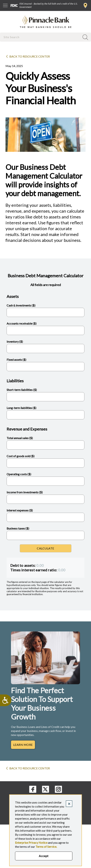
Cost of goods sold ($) (21, 456)
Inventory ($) (15, 341)
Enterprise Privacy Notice (31, 843)
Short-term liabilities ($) (22, 390)
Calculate (45, 548)
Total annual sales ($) (20, 438)
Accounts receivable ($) (22, 323)
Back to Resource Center (30, 56)
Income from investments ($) (25, 492)
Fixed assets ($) (16, 360)
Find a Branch (85, 5)
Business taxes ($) (18, 528)
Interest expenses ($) (20, 510)
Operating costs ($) (19, 474)
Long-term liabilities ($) (21, 408)
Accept (44, 856)
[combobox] (41, 37)
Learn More (23, 745)
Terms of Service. (46, 847)
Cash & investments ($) (21, 305)
